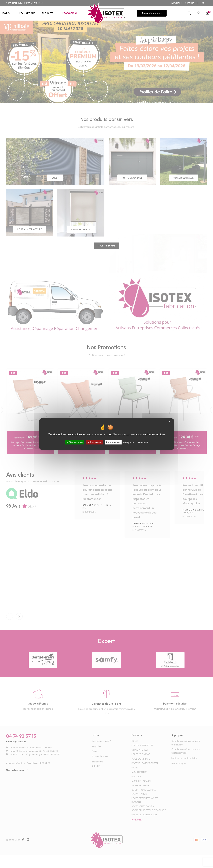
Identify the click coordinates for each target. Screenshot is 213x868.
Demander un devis (152, 13)
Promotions (70, 13)
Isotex (7, 13)
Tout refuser (95, 442)
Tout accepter (75, 442)
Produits (48, 13)
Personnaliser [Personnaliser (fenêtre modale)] (113, 442)
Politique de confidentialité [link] (135, 442)
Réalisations (27, 13)
